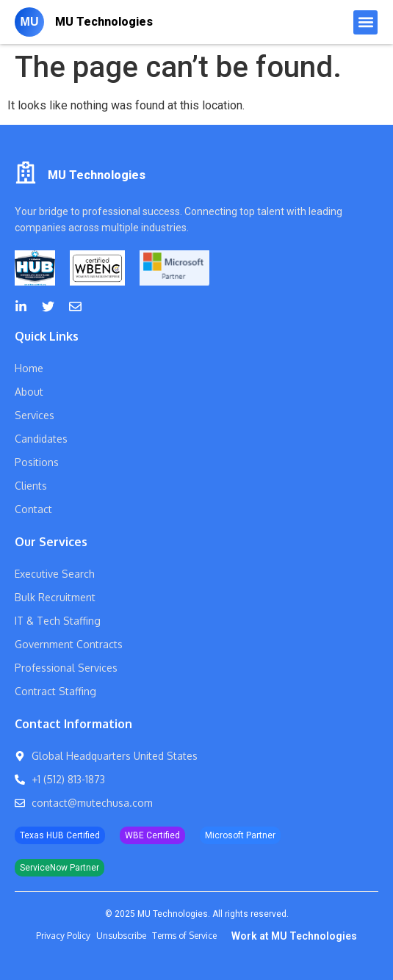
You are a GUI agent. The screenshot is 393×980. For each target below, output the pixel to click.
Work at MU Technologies (294, 936)
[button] (365, 22)
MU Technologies (104, 22)
